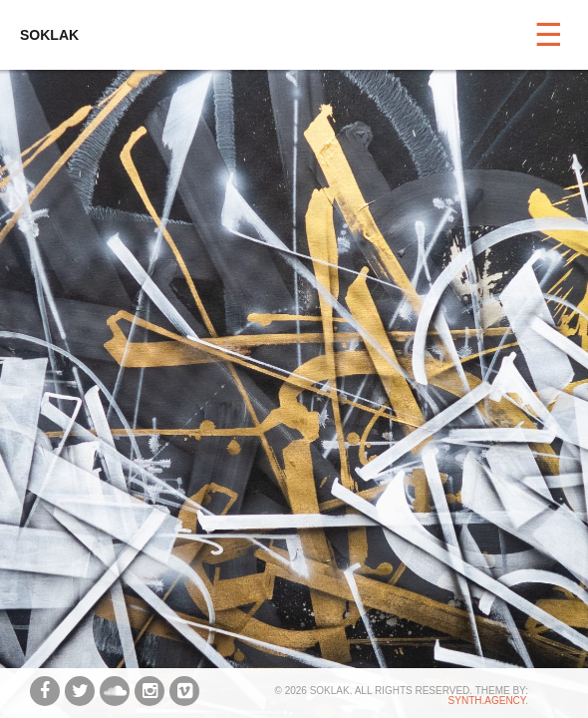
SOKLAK (49, 35)
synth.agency (487, 701)
